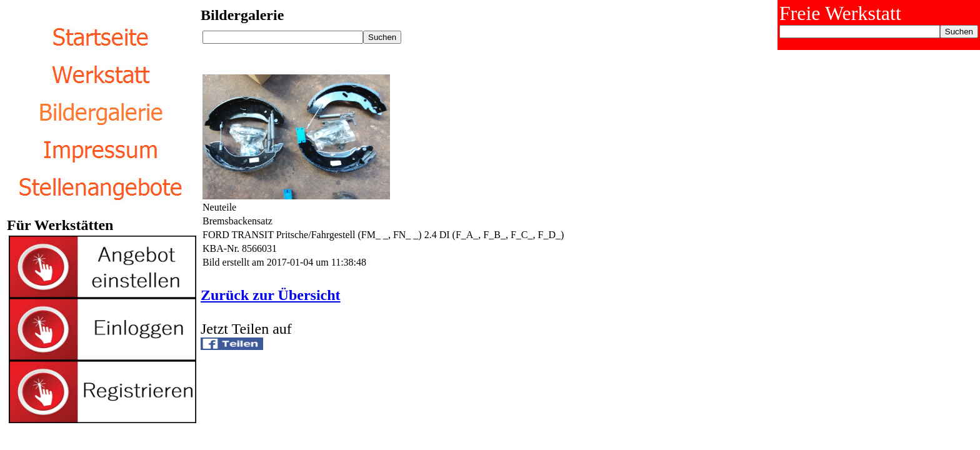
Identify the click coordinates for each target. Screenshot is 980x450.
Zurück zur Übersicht (271, 295)
